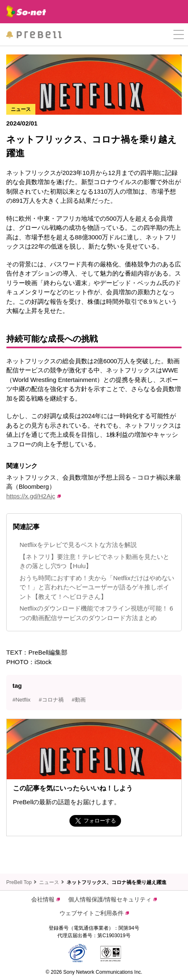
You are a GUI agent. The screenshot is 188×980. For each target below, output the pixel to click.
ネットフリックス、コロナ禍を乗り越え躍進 (116, 882)
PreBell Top (19, 882)
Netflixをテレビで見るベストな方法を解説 (78, 545)
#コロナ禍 (51, 700)
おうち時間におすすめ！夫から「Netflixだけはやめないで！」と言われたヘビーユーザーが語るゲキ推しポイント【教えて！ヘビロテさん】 (97, 587)
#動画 (79, 700)
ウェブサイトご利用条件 (94, 913)
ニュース (49, 882)
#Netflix (21, 700)
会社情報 (46, 899)
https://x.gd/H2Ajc (33, 496)
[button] (179, 35)
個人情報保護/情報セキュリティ (113, 899)
